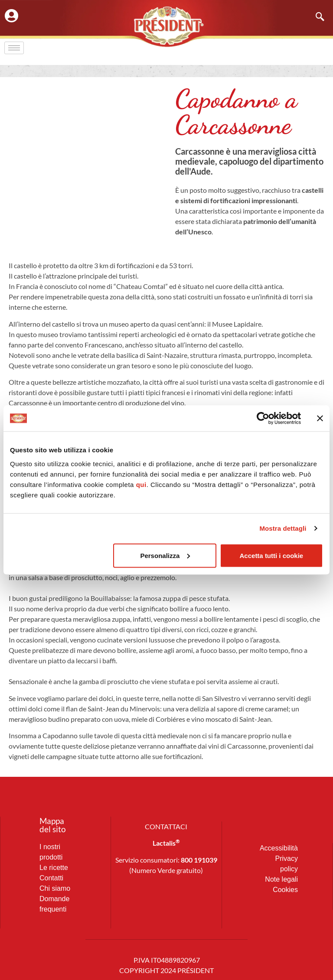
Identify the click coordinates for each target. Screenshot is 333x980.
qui (141, 484)
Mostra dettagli (283, 528)
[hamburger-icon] (14, 48)
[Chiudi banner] (320, 419)
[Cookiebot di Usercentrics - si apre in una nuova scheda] (263, 419)
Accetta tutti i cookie (272, 555)
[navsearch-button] (316, 17)
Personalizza (165, 555)
